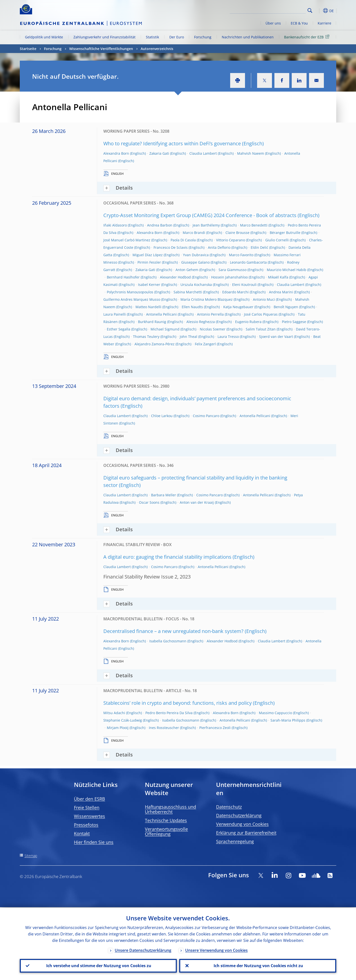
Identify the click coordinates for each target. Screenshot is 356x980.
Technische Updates (166, 820)
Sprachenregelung (235, 841)
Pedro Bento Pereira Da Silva (169, 713)
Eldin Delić (259, 247)
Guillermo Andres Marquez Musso (132, 299)
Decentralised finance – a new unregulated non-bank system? (173, 631)
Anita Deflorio (219, 247)
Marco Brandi (194, 233)
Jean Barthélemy (206, 225)
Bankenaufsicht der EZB (308, 37)
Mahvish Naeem (251, 153)
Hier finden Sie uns (94, 842)
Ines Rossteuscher (164, 728)
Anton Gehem (187, 270)
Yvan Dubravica (196, 255)
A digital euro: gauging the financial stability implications (167, 557)
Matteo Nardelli (148, 307)
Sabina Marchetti (188, 292)
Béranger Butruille (285, 233)
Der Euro (177, 37)
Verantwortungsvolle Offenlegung (166, 831)
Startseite (28, 49)
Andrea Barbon (160, 225)
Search (310, 11)
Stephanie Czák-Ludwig (123, 720)
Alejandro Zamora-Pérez (155, 344)
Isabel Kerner (149, 285)
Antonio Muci (264, 299)
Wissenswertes (89, 816)
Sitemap (31, 856)
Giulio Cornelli (277, 240)
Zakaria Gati (159, 153)
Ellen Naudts (192, 307)
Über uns (273, 23)
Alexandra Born (116, 153)
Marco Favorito (241, 255)
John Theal (189, 337)
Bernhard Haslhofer (123, 277)
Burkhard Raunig (152, 322)
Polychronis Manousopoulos (130, 292)
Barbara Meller (164, 495)
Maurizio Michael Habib (287, 270)
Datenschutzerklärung (239, 815)
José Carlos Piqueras (261, 314)
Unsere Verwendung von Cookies (216, 950)
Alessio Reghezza (201, 322)
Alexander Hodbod (175, 277)
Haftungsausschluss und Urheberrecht (170, 809)
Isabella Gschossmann (168, 641)
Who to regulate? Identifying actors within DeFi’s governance (172, 143)
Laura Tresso (228, 337)
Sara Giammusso (233, 270)
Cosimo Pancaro (206, 416)
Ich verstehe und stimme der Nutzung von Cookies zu (98, 965)
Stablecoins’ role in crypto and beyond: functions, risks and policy (178, 703)
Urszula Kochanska (196, 285)
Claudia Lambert (203, 153)
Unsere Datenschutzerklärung (143, 950)
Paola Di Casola (183, 240)
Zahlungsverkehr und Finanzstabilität (104, 37)
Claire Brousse (237, 233)
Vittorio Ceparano (231, 240)
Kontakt (82, 833)
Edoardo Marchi (235, 292)
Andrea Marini (281, 292)
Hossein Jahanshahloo (229, 277)
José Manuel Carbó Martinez (127, 240)
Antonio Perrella (210, 314)
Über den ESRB (89, 799)
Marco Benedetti (254, 225)
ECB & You (299, 23)
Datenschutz (229, 807)
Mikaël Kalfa (278, 277)
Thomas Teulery (146, 337)
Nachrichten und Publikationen (248, 37)
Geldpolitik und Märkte (44, 37)
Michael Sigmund (165, 329)
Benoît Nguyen (286, 307)
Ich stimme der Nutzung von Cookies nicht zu (258, 965)
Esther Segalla (119, 329)
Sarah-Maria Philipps (288, 720)
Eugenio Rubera (248, 322)
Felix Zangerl (205, 344)
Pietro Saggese (294, 322)
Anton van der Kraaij (197, 502)
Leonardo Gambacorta (248, 262)
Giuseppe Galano (195, 262)
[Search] (281, 10)
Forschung (203, 37)
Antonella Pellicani (161, 314)
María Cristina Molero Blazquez (207, 299)
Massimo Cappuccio (275, 713)
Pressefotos (86, 825)
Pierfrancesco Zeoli (215, 728)
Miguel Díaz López (148, 255)
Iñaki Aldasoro (115, 225)
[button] (319, 11)
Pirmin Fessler (149, 262)
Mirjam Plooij (118, 728)
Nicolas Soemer (213, 329)
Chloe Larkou (162, 416)
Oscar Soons (149, 502)
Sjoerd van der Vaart (276, 337)
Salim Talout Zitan (261, 329)
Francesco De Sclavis (171, 247)
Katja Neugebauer (238, 307)
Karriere (324, 23)
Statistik (152, 37)
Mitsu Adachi (114, 713)
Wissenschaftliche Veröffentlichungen (101, 49)
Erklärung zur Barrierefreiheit (246, 833)
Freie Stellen (87, 807)
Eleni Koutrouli (244, 285)
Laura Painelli (115, 314)
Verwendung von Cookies (242, 824)
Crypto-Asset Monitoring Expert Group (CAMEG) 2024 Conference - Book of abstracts (200, 215)
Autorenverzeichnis (157, 49)
